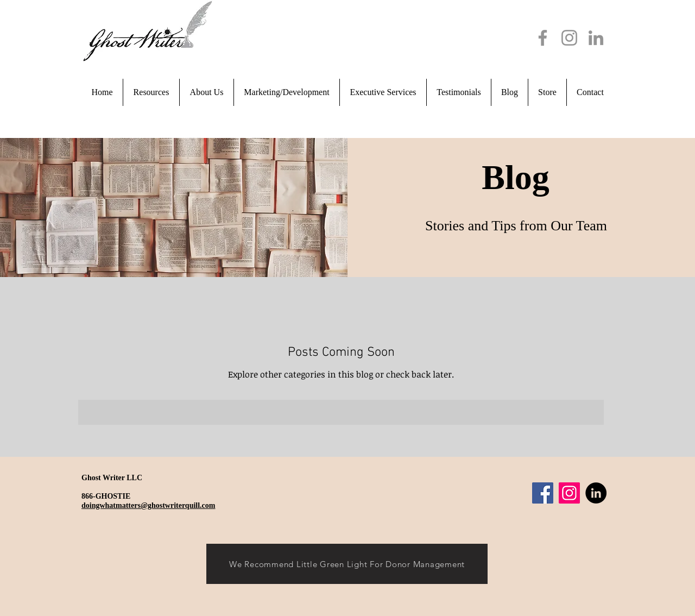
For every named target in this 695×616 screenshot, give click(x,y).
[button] (207, 92)
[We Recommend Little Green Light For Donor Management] (347, 564)
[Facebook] (543, 38)
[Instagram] (569, 38)
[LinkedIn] (596, 38)
